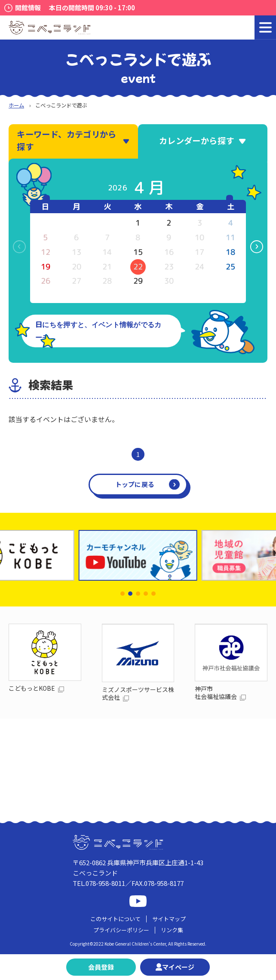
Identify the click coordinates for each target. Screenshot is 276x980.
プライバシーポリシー (121, 930)
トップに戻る (135, 484)
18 (230, 252)
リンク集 (172, 930)
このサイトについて (115, 919)
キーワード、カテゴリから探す (73, 140)
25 (230, 267)
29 (138, 281)
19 (46, 267)
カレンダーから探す (203, 141)
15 (138, 252)
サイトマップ (169, 919)
